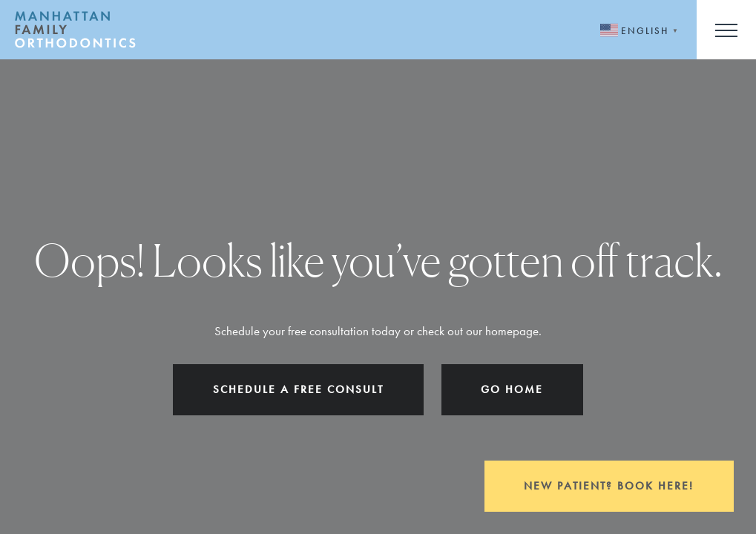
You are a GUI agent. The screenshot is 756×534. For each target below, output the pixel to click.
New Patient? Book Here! (609, 486)
